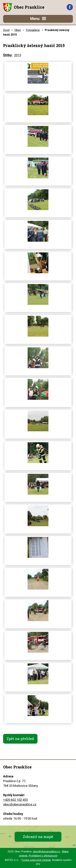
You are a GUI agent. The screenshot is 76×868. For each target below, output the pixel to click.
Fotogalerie (33, 30)
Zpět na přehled (20, 739)
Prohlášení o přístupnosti (43, 856)
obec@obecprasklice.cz (20, 804)
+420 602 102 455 (15, 800)
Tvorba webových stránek (36, 860)
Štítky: (8, 55)
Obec (18, 30)
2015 (18, 55)
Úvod (6, 30)
